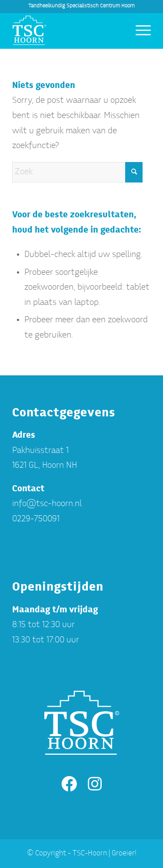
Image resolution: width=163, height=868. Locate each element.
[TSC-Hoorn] (68, 31)
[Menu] (139, 31)
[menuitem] (139, 31)
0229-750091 (36, 519)
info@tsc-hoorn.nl (47, 504)
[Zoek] (77, 172)
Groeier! (124, 854)
